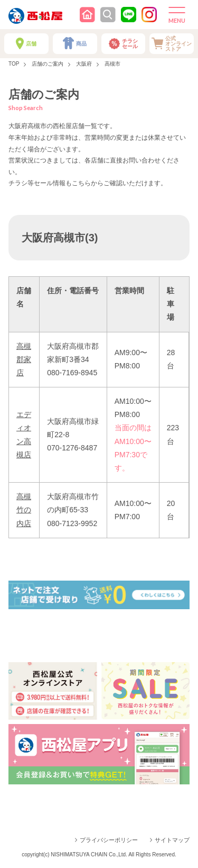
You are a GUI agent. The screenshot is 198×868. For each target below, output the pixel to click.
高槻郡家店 (24, 359)
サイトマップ (172, 840)
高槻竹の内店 (24, 510)
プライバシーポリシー (109, 840)
